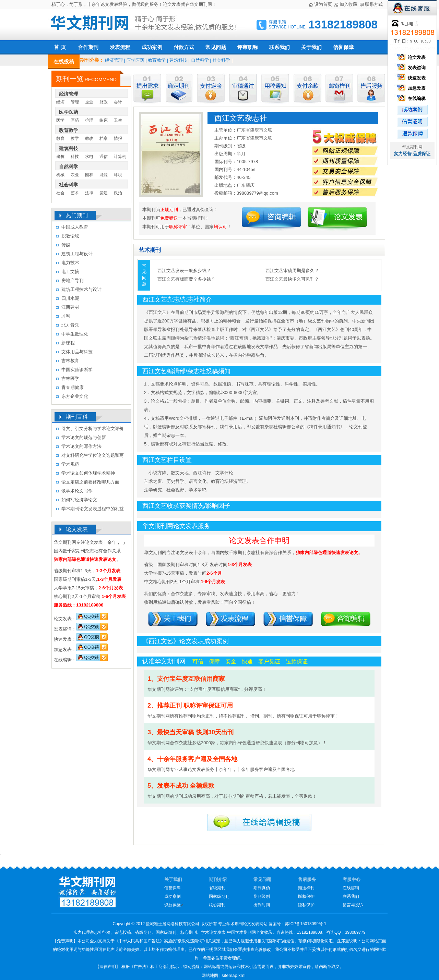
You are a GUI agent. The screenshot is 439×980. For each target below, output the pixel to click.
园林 (89, 175)
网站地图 (210, 976)
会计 (118, 102)
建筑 (60, 157)
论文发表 (412, 57)
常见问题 (216, 47)
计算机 (120, 157)
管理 (75, 102)
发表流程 (120, 47)
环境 (118, 175)
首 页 (60, 47)
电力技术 (70, 263)
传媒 (66, 245)
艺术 (75, 193)
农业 (75, 175)
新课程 (68, 343)
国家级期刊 (219, 896)
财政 (104, 102)
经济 (60, 102)
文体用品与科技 (77, 352)
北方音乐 (70, 325)
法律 (89, 193)
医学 (60, 120)
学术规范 (70, 464)
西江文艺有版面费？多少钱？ (186, 279)
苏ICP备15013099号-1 (306, 924)
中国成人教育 (75, 227)
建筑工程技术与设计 (81, 289)
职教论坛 (70, 236)
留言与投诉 (353, 905)
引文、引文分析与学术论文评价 (93, 428)
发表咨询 (412, 68)
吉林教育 (70, 361)
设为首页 (323, 4)
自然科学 (200, 60)
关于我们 (311, 47)
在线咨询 (351, 888)
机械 (60, 175)
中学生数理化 (75, 334)
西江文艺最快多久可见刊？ (292, 279)
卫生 (118, 120)
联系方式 (374, 4)
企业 (89, 102)
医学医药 (135, 60)
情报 (118, 138)
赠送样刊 (306, 888)
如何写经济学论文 (79, 500)
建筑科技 (178, 60)
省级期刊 (217, 888)
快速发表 (412, 78)
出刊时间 (262, 905)
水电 (89, 157)
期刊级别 (262, 896)
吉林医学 (70, 378)
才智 (66, 316)
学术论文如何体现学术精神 (88, 473)
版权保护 (306, 896)
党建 (104, 193)
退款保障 (173, 905)
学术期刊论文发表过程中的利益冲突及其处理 (93, 510)
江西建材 (70, 307)
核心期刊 (217, 905)
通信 (104, 157)
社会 (60, 193)
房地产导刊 (73, 280)
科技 (75, 157)
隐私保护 (306, 905)
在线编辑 (412, 99)
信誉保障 (343, 47)
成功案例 (152, 47)
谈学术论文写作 (77, 491)
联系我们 (280, 47)
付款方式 (184, 47)
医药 (75, 120)
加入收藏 (348, 4)
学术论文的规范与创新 (84, 437)
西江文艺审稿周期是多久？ (292, 271)
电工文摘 (70, 272)
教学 (75, 138)
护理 (89, 120)
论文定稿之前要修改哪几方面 (90, 482)
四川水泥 (70, 298)
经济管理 (114, 60)
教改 (89, 138)
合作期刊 (88, 47)
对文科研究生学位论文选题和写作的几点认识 (93, 456)
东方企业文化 (75, 396)
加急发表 (412, 88)
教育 (60, 138)
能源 (104, 175)
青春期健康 (73, 387)
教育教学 (157, 60)
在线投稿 (64, 62)
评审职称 (248, 47)
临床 (104, 120)
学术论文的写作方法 (81, 446)
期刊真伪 (262, 888)
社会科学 (221, 60)
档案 (104, 138)
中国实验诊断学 (77, 370)
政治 (118, 193)
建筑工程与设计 (77, 254)
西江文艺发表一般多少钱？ (184, 271)
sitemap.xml (233, 975)
